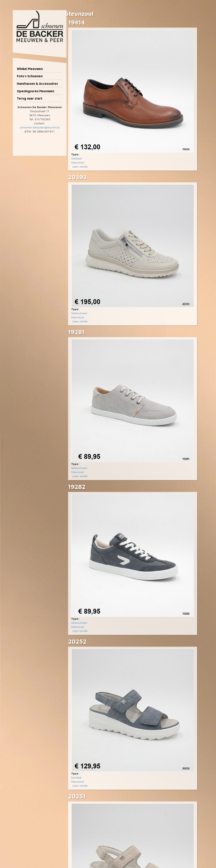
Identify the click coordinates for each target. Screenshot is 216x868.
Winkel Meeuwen (30, 69)
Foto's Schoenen (30, 76)
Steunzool (78, 162)
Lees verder (80, 166)
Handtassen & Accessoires (37, 84)
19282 (77, 487)
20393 (78, 177)
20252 (77, 641)
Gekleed (76, 158)
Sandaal (76, 777)
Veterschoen (79, 313)
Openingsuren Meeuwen (35, 91)
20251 (77, 796)
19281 (76, 332)
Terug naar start (30, 98)
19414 (76, 22)
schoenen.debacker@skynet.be (40, 127)
